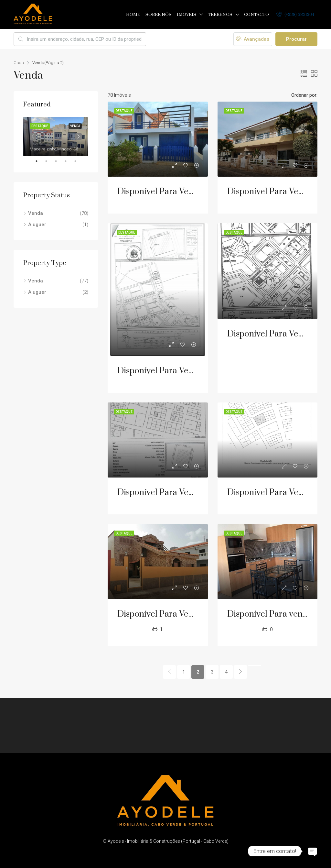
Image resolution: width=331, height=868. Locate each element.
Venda (36, 213)
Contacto (256, 15)
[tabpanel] (56, 137)
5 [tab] (79, 161)
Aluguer (37, 225)
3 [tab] (59, 161)
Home (133, 15)
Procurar (296, 39)
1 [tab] (40, 161)
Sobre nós (159, 15)
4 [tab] (69, 161)
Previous (33, 137)
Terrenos (220, 15)
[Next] (240, 672)
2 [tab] (49, 161)
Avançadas (253, 39)
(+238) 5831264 (295, 14)
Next (79, 137)
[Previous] (169, 672)
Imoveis (187, 15)
